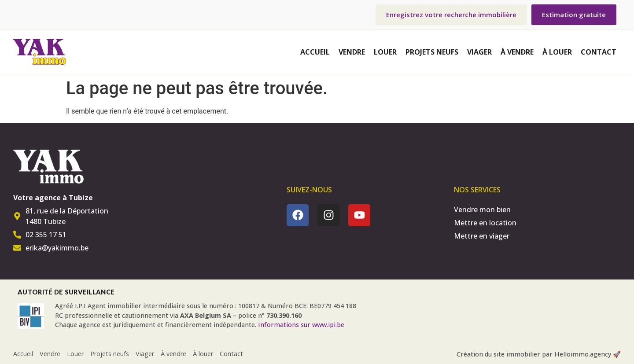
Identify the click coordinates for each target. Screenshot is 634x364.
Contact (599, 52)
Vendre (352, 52)
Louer (385, 52)
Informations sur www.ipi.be (301, 325)
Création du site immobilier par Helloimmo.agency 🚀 (539, 354)
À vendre (517, 52)
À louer (557, 52)
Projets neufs (432, 52)
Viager (479, 52)
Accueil (315, 52)
